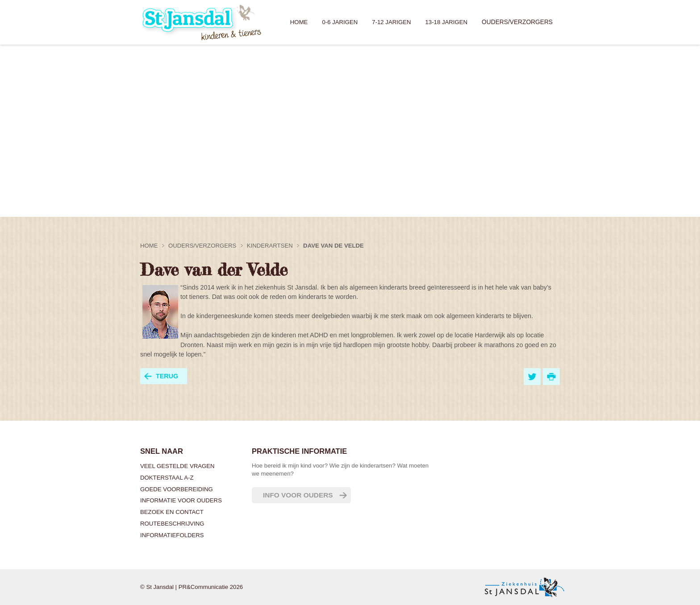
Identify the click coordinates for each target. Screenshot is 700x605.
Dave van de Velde (333, 246)
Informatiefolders (172, 535)
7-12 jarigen (391, 22)
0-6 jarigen (340, 22)
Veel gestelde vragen (177, 466)
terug (167, 376)
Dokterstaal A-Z (167, 478)
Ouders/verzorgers (517, 22)
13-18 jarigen (447, 22)
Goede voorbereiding (177, 489)
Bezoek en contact (172, 512)
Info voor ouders (298, 495)
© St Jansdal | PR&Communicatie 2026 (192, 587)
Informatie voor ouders (181, 500)
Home (299, 22)
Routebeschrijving (172, 524)
